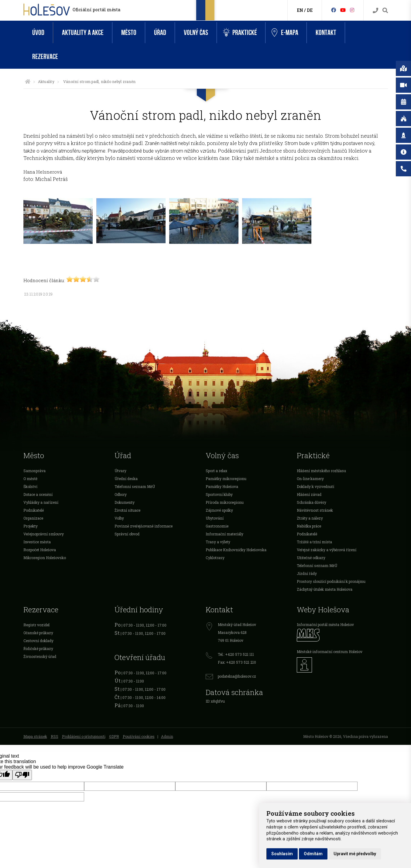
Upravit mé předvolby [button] (355, 854)
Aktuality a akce (83, 33)
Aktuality (46, 81)
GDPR (114, 736)
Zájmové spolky (219, 510)
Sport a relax (216, 471)
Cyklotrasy (215, 558)
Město (129, 33)
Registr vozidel (36, 625)
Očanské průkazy (38, 633)
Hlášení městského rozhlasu (321, 471)
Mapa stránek (35, 736)
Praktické (240, 33)
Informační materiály (224, 534)
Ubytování (215, 518)
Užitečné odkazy (311, 558)
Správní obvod (127, 534)
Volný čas (196, 33)
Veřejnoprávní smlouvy (44, 534)
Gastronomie (217, 526)
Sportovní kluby (219, 494)
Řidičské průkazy (38, 648)
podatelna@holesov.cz (237, 676)
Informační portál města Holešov (325, 624)
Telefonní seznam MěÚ (135, 486)
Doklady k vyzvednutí (315, 486)
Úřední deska (126, 479)
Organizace (33, 518)
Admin (167, 736)
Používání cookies (139, 736)
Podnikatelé (34, 510)
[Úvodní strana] (28, 81)
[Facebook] (334, 10)
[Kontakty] (375, 10)
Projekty (31, 526)
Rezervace (45, 57)
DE (310, 10)
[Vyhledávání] (385, 10)
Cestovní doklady (38, 641)
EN (300, 10)
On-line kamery (310, 479)
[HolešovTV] (343, 10)
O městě (30, 479)
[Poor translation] (22, 775)
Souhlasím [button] (282, 854)
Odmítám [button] (313, 854)
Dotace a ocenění (38, 494)
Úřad (160, 33)
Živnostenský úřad (40, 656)
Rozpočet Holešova (40, 550)
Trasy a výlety (218, 542)
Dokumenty (125, 502)
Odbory (121, 494)
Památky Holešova (222, 486)
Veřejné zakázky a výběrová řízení (327, 550)
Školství (30, 486)
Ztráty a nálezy (310, 518)
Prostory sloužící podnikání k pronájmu (331, 581)
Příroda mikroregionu (225, 502)
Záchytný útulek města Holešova (325, 589)
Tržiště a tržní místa (314, 542)
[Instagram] (352, 10)
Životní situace (127, 510)
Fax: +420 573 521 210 (237, 662)
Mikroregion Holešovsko (45, 558)
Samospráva (34, 471)
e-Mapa (285, 33)
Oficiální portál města (96, 10)
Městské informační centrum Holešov (330, 652)
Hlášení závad (309, 494)
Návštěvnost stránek (315, 510)
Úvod (38, 33)
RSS (55, 736)
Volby (119, 518)
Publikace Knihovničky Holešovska (236, 550)
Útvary (120, 471)
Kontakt (326, 33)
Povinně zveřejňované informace (144, 526)
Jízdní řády (307, 573)
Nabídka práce (309, 526)
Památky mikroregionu (226, 479)
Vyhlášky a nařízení (41, 502)
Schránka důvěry (312, 502)
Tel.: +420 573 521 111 (236, 654)
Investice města (37, 542)
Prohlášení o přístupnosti (84, 736)
